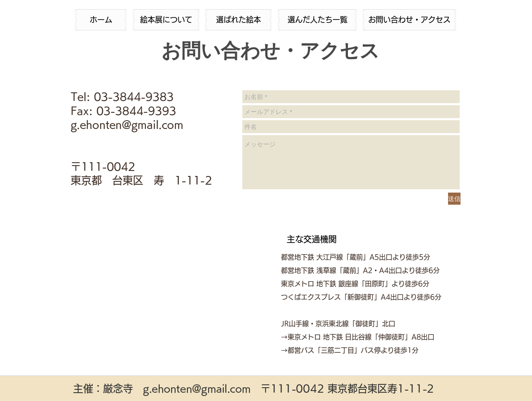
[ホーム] (101, 20)
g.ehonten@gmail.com (197, 389)
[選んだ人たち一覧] (317, 20)
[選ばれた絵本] (238, 20)
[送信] (454, 199)
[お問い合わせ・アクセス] (409, 20)
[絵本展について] (166, 20)
